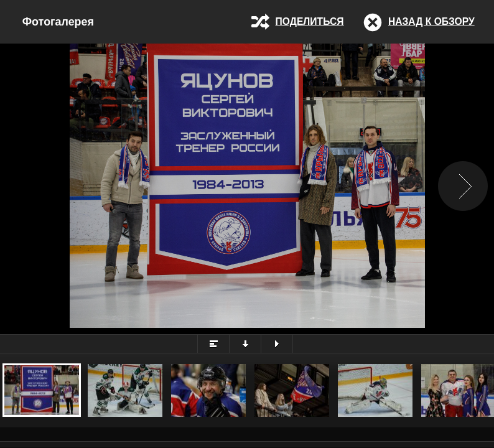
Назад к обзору (431, 21)
